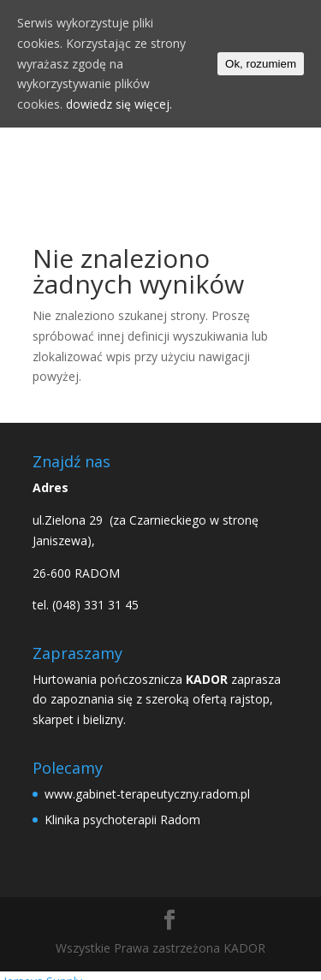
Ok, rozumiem (261, 64)
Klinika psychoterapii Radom (122, 820)
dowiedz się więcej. (119, 104)
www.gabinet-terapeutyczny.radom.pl (147, 794)
